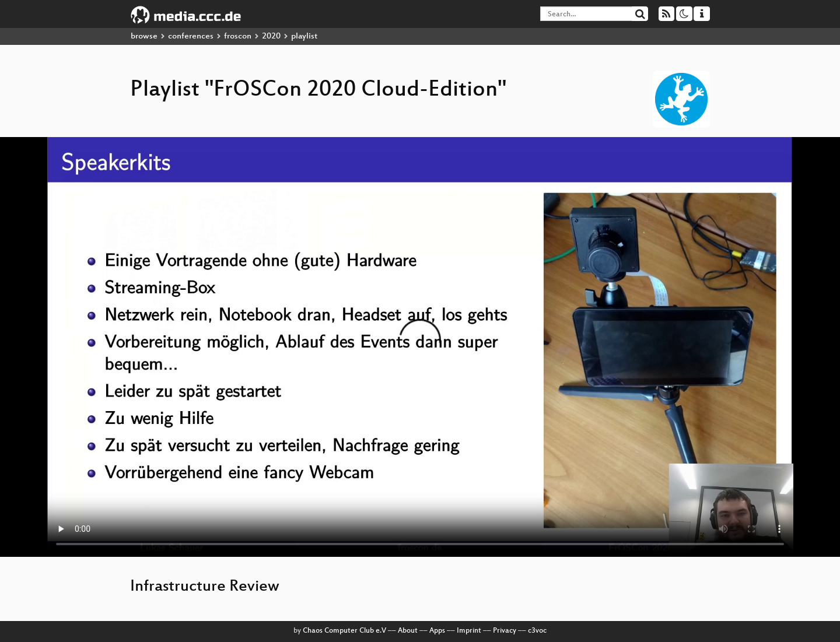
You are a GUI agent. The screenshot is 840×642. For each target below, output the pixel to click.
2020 (271, 36)
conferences (191, 36)
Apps (437, 631)
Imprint (469, 631)
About (408, 631)
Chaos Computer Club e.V (344, 631)
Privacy (505, 631)
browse (144, 36)
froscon (238, 36)
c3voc (537, 631)
